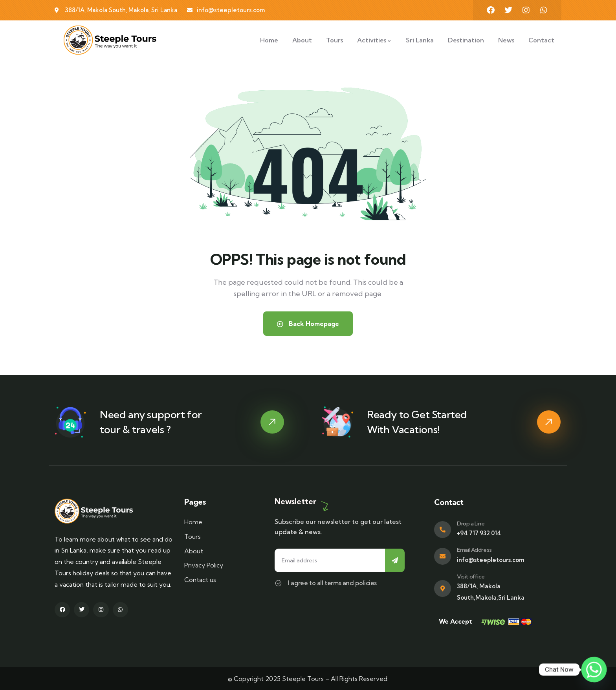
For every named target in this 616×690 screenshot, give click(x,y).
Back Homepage (308, 324)
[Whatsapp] (594, 670)
